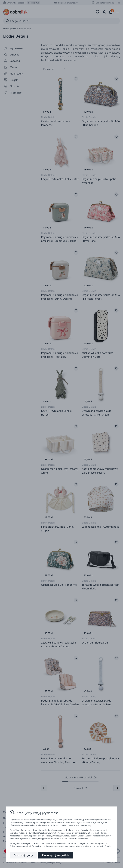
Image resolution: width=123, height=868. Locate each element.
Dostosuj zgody (23, 855)
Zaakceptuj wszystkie (56, 855)
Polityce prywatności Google (99, 846)
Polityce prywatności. (19, 846)
